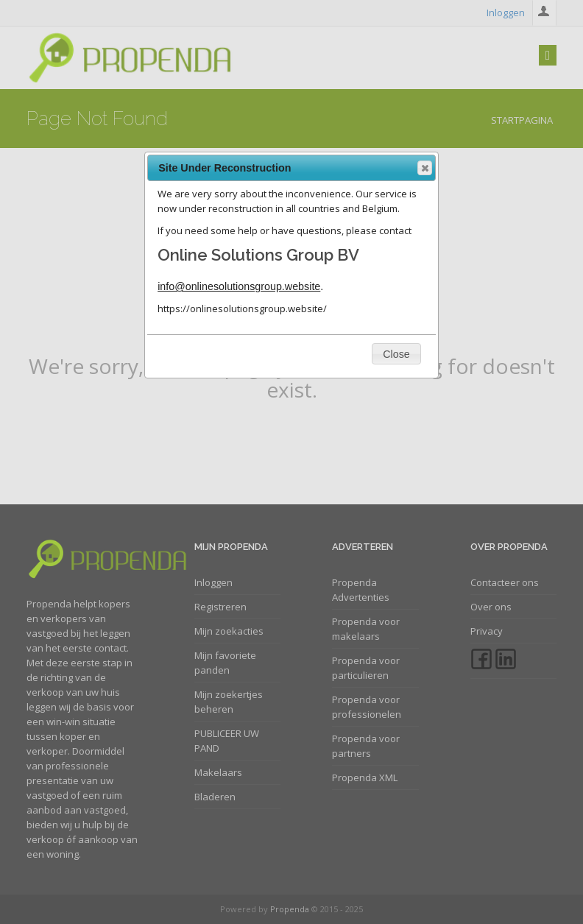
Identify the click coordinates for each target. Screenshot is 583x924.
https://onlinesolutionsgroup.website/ (242, 308)
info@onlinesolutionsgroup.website (239, 286)
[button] (425, 168)
